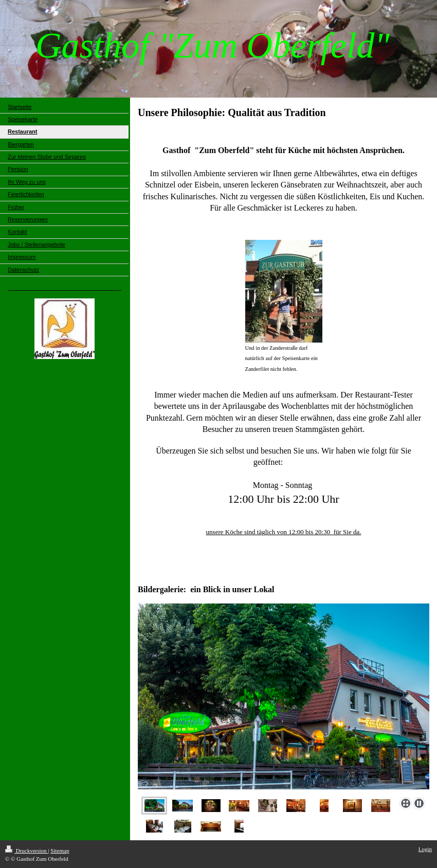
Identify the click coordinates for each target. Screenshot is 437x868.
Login (425, 849)
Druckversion (26, 851)
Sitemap (60, 851)
